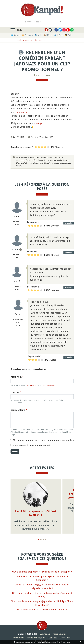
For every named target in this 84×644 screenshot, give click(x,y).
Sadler (15, 250)
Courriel (16, 392)
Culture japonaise (25, 40)
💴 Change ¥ (27, 35)
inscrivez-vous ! (49, 385)
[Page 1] (39, 539)
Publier (15, 452)
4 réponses (42, 75)
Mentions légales (36, 638)
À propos (45, 634)
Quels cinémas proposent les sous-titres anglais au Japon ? (42, 572)
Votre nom (17, 377)
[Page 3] (43, 539)
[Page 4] (45, 539)
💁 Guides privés (72, 35)
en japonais (23, 112)
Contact (53, 638)
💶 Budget (15, 35)
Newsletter (18, 638)
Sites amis (65, 638)
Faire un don (60, 634)
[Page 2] (41, 539)
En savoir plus (65, 642)
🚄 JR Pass (58, 35)
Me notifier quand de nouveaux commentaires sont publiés (43, 440)
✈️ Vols (38, 35)
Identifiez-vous (31, 385)
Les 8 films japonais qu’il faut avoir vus (36, 513)
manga (39, 123)
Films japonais (40, 40)
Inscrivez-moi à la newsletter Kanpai (31, 445)
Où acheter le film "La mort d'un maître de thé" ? (42, 609)
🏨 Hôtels (48, 35)
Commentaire (19, 410)
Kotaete (14, 40)
